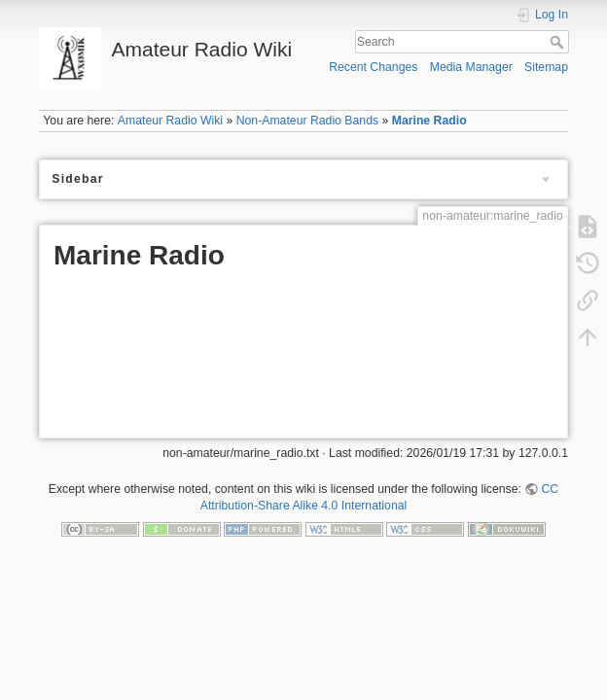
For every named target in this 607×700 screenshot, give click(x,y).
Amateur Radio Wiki (170, 121)
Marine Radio (429, 121)
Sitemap (546, 67)
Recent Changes (373, 67)
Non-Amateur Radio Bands (307, 121)
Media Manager (471, 67)
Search (559, 42)
